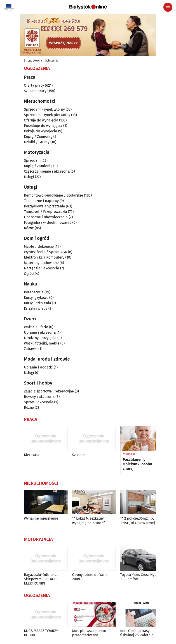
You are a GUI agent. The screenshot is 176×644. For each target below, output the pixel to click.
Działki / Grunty (37, 142)
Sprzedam (32, 160)
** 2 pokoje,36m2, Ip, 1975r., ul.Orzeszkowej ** (140, 520)
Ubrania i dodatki (38, 367)
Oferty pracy (34, 85)
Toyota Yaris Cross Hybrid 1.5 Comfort (141, 577)
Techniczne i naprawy (41, 201)
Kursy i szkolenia (38, 303)
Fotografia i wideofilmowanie (48, 222)
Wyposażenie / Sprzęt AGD (46, 252)
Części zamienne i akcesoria (47, 171)
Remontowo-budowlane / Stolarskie (54, 195)
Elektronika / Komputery (44, 257)
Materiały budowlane (41, 263)
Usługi (29, 177)
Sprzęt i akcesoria (39, 402)
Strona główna (33, 61)
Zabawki (31, 349)
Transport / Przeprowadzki (46, 212)
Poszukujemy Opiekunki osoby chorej (137, 464)
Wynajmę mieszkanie (41, 518)
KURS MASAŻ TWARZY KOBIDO (41, 633)
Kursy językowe (36, 298)
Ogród (29, 274)
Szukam (78, 455)
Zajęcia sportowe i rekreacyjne (49, 391)
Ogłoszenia (52, 61)
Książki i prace (36, 308)
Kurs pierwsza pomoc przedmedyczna (89, 633)
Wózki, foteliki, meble (42, 343)
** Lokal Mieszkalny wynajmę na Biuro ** (89, 520)
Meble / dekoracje (39, 246)
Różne (29, 228)
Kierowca (31, 455)
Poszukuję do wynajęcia (43, 126)
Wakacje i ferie (36, 327)
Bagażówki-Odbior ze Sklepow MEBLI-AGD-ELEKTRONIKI (41, 579)
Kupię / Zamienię (38, 137)
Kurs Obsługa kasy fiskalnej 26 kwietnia (137, 633)
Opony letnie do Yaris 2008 (90, 577)
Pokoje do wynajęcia (41, 131)
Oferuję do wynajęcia (41, 120)
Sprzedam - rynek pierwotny (47, 115)
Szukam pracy (35, 91)
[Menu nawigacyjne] (168, 7)
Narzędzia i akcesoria (42, 268)
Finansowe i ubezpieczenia (46, 217)
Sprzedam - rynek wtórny (44, 109)
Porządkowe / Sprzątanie (45, 206)
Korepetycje (34, 292)
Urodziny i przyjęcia (40, 338)
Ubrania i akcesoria (40, 332)
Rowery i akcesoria (39, 397)
